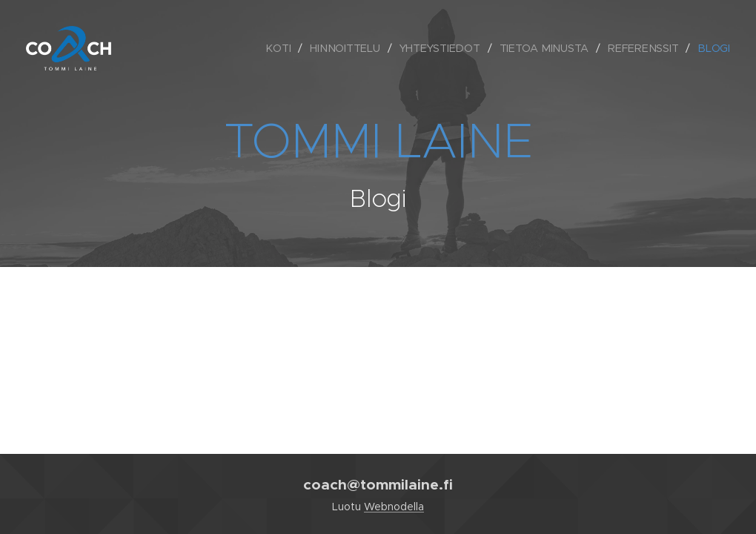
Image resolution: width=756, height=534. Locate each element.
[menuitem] (282, 48)
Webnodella (394, 507)
